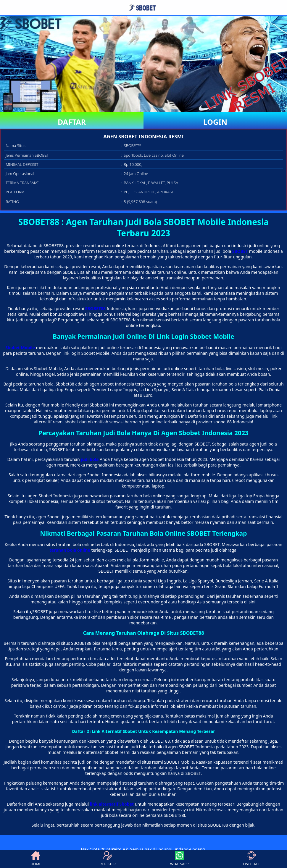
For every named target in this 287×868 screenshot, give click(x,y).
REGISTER (108, 859)
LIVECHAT (251, 859)
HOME (36, 859)
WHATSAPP (179, 859)
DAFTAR (72, 122)
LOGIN (215, 122)
